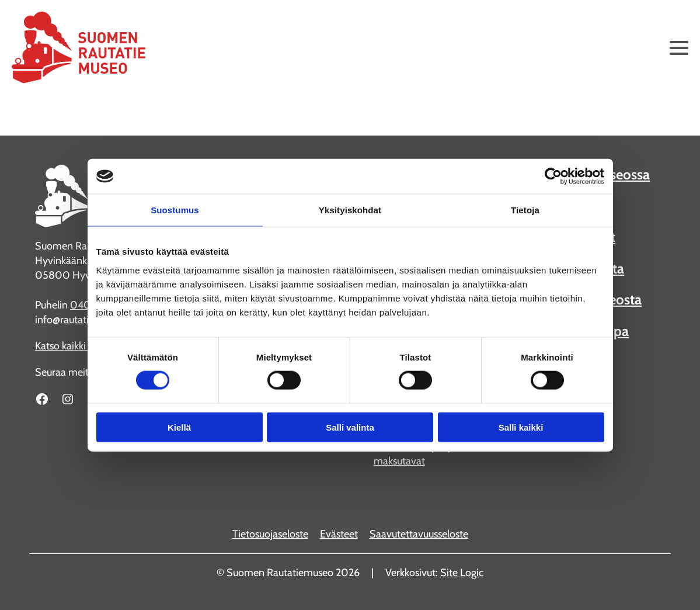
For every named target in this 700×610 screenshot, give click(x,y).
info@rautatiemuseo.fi (83, 320)
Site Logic (462, 573)
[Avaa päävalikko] (679, 48)
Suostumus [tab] (175, 210)
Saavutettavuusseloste (419, 534)
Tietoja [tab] (525, 210)
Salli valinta (350, 427)
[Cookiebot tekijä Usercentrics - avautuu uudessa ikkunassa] (553, 176)
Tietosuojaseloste (270, 534)
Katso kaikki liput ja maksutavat (415, 454)
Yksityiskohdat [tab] (350, 210)
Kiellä (179, 427)
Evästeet (339, 534)
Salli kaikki (521, 427)
